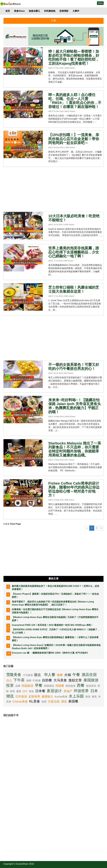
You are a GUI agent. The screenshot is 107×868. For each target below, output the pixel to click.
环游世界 (82, 691)
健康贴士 (48, 696)
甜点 (38, 675)
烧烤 (29, 681)
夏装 (19, 691)
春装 (95, 697)
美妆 (32, 691)
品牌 (18, 686)
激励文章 (76, 680)
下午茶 (20, 680)
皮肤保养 (35, 696)
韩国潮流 (49, 686)
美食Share (19, 11)
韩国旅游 (28, 686)
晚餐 (60, 675)
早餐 (39, 685)
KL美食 (35, 701)
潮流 (64, 701)
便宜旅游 (71, 686)
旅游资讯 (91, 686)
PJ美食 (37, 681)
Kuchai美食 (61, 697)
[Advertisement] (53, 189)
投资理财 (64, 11)
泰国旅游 (92, 680)
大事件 (76, 11)
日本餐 (41, 691)
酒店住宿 (90, 675)
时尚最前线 (50, 11)
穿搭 (13, 691)
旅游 (88, 697)
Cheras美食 (20, 701)
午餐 (77, 675)
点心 (9, 680)
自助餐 (47, 680)
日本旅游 (22, 696)
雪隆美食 (14, 675)
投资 (10, 685)
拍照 (44, 702)
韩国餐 (60, 686)
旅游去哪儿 (34, 11)
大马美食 (61, 680)
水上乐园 (77, 696)
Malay (100, 3)
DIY (25, 691)
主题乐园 (54, 701)
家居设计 (55, 691)
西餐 (81, 685)
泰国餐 (74, 701)
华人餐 (50, 675)
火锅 (68, 675)
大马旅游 (28, 675)
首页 (8, 11)
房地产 (68, 691)
